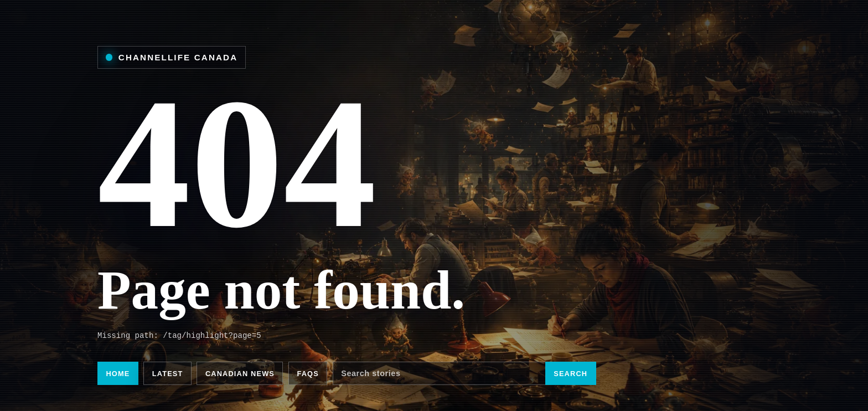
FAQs (308, 374)
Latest (168, 374)
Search (570, 374)
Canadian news (240, 374)
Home (118, 374)
